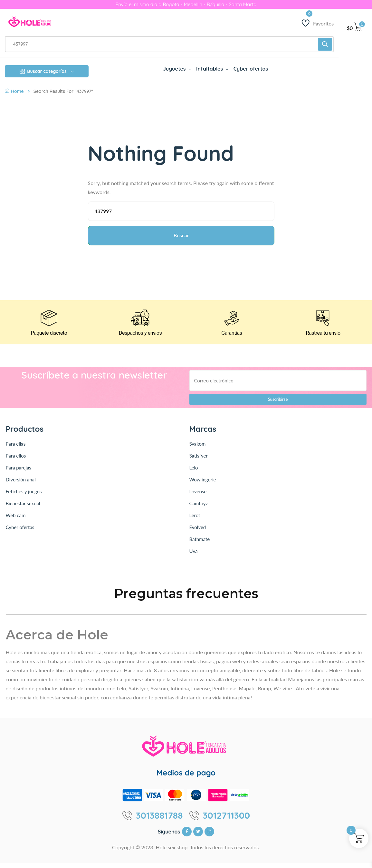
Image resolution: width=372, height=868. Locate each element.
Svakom (198, 449)
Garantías (232, 338)
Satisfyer (199, 460)
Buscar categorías (47, 71)
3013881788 (159, 820)
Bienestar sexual (23, 508)
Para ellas (16, 449)
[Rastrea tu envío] (323, 322)
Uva (194, 556)
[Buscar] (325, 44)
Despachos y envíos (140, 338)
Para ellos (16, 460)
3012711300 (227, 820)
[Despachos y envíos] (140, 322)
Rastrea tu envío (323, 338)
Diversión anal (21, 484)
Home (14, 91)
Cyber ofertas (20, 532)
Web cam (16, 520)
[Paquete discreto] (49, 322)
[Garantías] (232, 322)
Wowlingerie (203, 484)
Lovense (198, 496)
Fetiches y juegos (24, 496)
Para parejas (19, 472)
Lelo (194, 472)
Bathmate (200, 544)
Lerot (195, 520)
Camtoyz (199, 508)
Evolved (198, 532)
